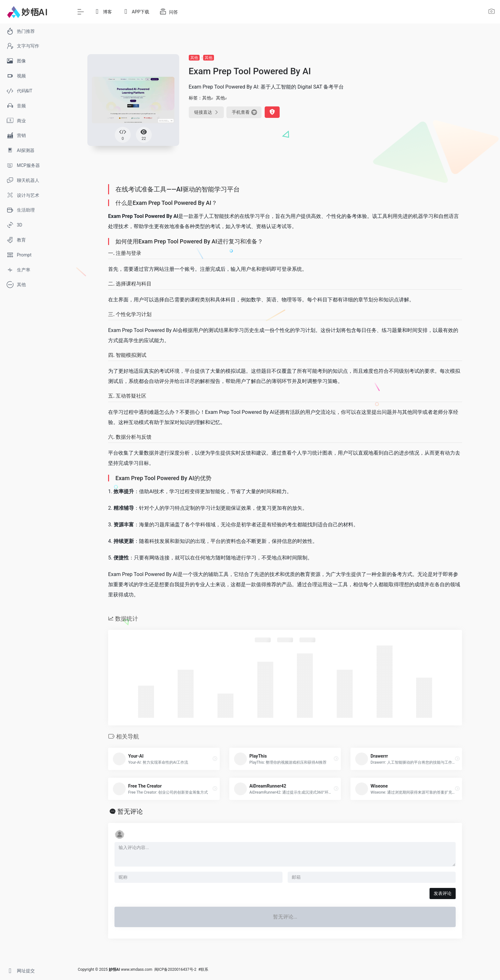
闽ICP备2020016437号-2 (175, 969)
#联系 (203, 969)
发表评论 (443, 893)
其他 (194, 58)
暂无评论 (130, 811)
